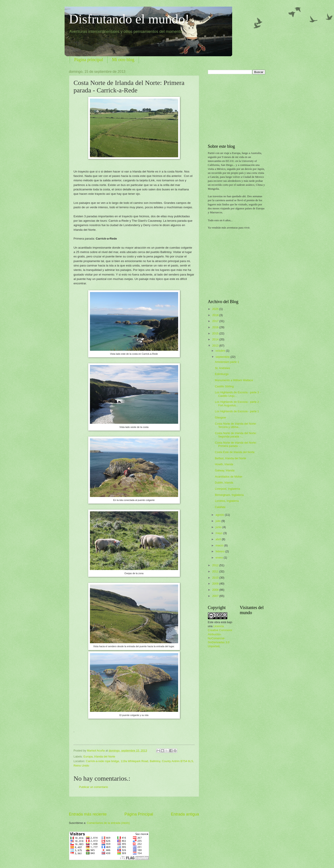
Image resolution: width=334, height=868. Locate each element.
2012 (216, 565)
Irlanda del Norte (105, 756)
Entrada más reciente (88, 814)
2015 (216, 333)
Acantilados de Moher (229, 477)
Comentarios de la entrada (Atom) (108, 823)
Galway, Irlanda (225, 470)
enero (220, 558)
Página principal (89, 60)
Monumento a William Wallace (234, 380)
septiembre (223, 357)
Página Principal (139, 814)
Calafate (220, 507)
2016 (216, 327)
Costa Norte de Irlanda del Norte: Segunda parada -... (236, 435)
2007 (216, 596)
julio (218, 521)
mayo (219, 533)
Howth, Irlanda (224, 464)
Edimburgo (222, 374)
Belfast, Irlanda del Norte (231, 458)
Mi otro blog (123, 60)
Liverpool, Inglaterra (228, 489)
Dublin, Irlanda (224, 483)
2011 (216, 571)
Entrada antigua (185, 814)
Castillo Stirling (224, 386)
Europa (88, 756)
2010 (216, 578)
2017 (216, 321)
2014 (216, 339)
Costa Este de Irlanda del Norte (235, 452)
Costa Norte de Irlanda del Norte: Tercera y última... (236, 425)
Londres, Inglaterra (227, 501)
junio (219, 527)
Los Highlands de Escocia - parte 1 (237, 411)
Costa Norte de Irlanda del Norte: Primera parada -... (236, 444)
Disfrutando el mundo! (129, 19)
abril (219, 539)
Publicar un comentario (94, 787)
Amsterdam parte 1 (227, 362)
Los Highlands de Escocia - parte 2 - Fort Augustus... (238, 403)
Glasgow (220, 417)
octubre (221, 351)
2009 (216, 584)
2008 (216, 590)
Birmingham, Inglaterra (229, 495)
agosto (220, 515)
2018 (216, 315)
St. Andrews (223, 368)
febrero (220, 551)
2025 (216, 309)
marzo (220, 545)
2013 (216, 346)
